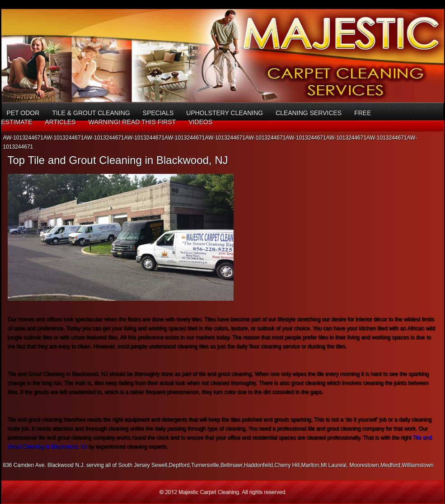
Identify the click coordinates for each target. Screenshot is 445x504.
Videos (200, 122)
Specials (158, 113)
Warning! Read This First (132, 122)
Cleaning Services (309, 113)
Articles (60, 122)
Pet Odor (23, 113)
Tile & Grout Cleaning (91, 113)
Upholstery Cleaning (225, 113)
